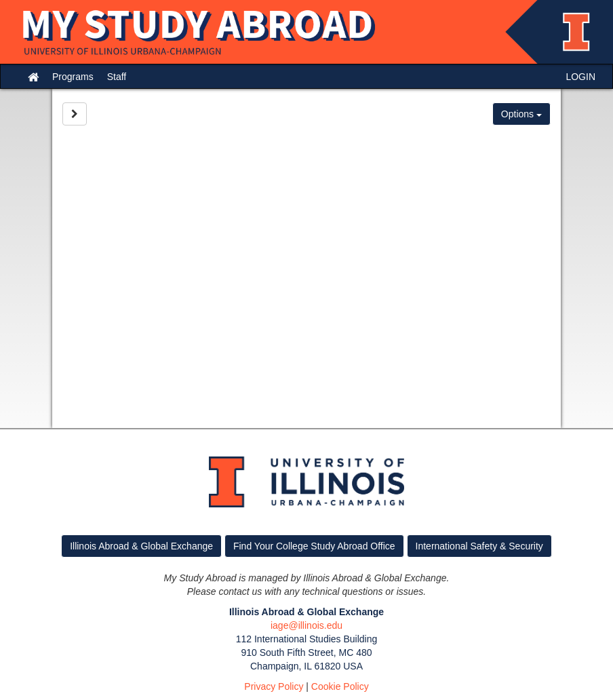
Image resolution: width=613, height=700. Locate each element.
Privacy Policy (274, 686)
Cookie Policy (340, 686)
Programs (73, 77)
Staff (117, 77)
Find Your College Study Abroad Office (314, 546)
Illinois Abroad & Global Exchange (141, 546)
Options (521, 114)
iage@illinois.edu (306, 625)
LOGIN (580, 77)
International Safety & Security (479, 546)
